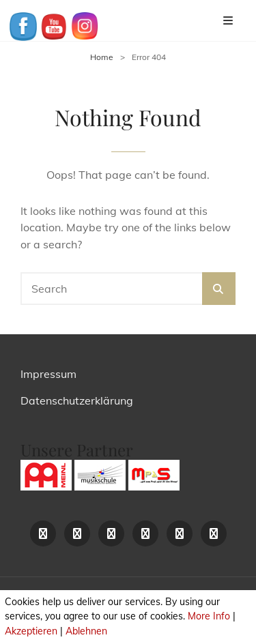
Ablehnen (86, 631)
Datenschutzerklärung (77, 400)
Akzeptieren (31, 631)
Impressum (48, 374)
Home (102, 57)
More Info (209, 616)
